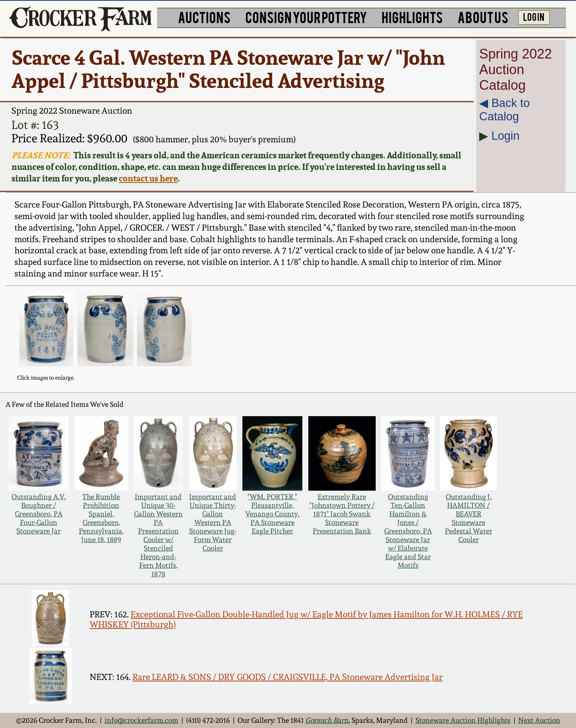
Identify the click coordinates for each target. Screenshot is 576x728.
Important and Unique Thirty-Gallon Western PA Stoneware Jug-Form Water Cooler (213, 523)
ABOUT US (483, 17)
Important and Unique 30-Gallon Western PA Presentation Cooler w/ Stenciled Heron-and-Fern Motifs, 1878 (158, 535)
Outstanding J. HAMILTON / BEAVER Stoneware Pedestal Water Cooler (469, 518)
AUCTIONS (204, 17)
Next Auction (539, 720)
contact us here (148, 178)
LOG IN (534, 16)
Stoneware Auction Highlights (463, 720)
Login (506, 136)
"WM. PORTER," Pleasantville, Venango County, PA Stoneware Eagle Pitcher (272, 514)
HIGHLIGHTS (412, 17)
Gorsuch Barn (327, 720)
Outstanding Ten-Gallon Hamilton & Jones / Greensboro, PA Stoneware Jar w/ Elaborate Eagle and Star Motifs (408, 531)
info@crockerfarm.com (141, 720)
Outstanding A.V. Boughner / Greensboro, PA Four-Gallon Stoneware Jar (39, 514)
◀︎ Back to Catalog (505, 110)
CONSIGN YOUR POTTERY (306, 17)
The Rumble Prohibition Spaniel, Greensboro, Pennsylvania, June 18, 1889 (101, 518)
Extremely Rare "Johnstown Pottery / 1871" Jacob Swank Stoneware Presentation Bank (342, 514)
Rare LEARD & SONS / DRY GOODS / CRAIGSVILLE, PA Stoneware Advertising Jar (288, 677)
